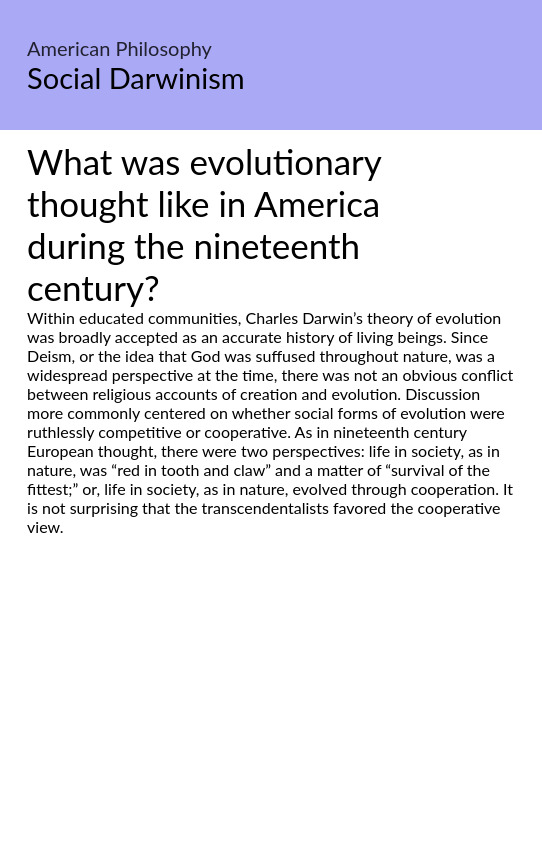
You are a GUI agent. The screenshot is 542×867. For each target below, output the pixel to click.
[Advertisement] (271, 724)
